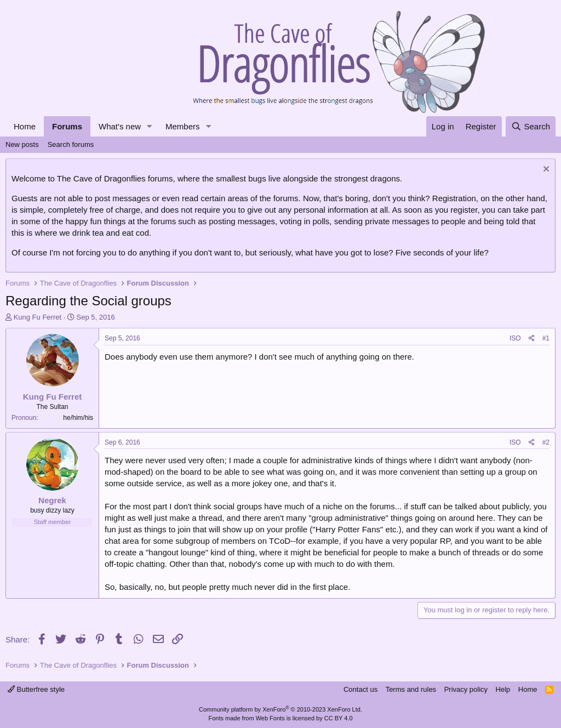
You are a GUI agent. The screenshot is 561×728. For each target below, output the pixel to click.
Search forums (71, 144)
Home (25, 126)
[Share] (532, 339)
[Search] (531, 126)
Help (503, 689)
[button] (150, 126)
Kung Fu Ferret (38, 317)
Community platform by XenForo (280, 709)
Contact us (360, 689)
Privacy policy (466, 689)
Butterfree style (36, 689)
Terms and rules (411, 689)
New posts (22, 144)
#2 (546, 442)
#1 (546, 338)
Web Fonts (270, 718)
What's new (120, 126)
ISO (515, 338)
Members (183, 126)
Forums (67, 126)
